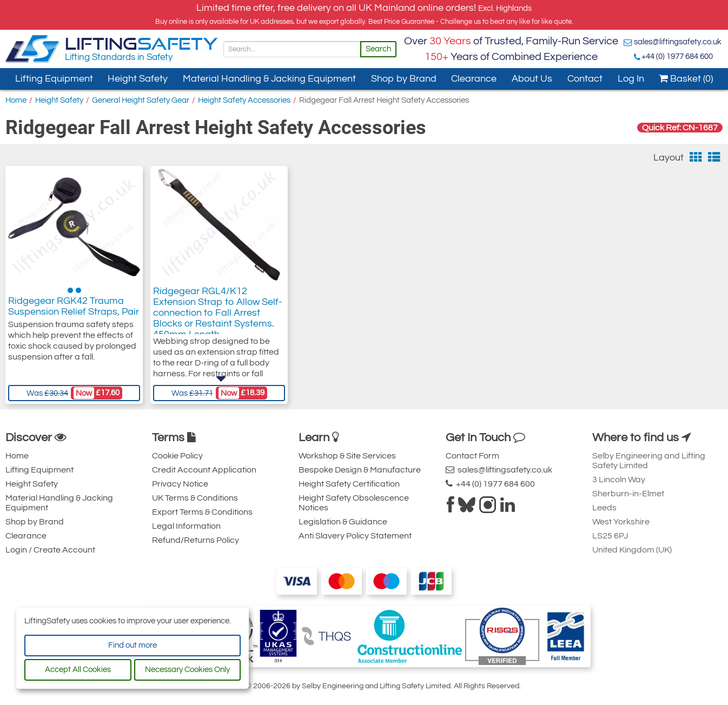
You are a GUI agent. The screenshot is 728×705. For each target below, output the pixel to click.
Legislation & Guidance (343, 522)
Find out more (133, 645)
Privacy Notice (180, 484)
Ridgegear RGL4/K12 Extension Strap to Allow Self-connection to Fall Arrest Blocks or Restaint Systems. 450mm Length (217, 320)
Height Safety (138, 79)
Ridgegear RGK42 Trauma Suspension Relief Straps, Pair (74, 309)
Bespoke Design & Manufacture (360, 470)
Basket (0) (686, 79)
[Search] (292, 49)
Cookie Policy (177, 456)
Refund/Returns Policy (196, 540)
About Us (532, 79)
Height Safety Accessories (244, 100)
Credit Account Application (204, 470)
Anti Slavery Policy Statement (355, 536)
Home (16, 100)
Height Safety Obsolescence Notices (354, 503)
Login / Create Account (50, 550)
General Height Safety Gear (141, 100)
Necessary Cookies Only (187, 670)
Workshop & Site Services (347, 456)
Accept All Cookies (78, 670)
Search (378, 49)
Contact (585, 79)
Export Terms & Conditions (202, 512)
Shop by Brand (404, 79)
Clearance (474, 79)
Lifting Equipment (54, 79)
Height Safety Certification (349, 484)
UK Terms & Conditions (195, 498)
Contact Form (472, 456)
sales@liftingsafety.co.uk (678, 42)
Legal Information (186, 526)
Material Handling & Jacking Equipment (269, 79)
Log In (631, 79)
